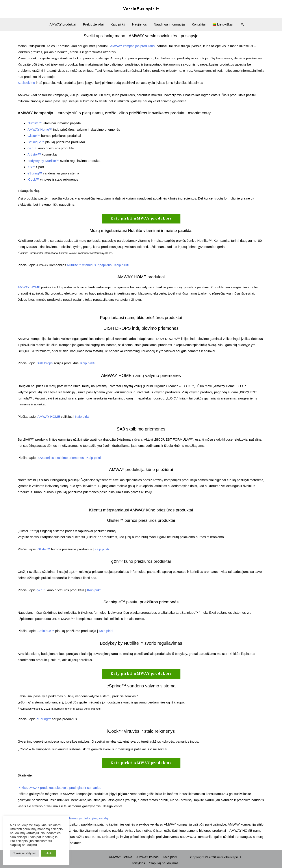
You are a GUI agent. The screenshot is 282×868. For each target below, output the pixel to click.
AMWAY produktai (64, 24)
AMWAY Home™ (40, 129)
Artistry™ (34, 153)
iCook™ (33, 178)
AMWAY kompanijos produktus (133, 46)
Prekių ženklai (94, 24)
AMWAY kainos (148, 854)
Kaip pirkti (118, 24)
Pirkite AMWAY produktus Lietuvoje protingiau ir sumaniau (60, 785)
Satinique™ (36, 141)
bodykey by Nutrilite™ (44, 160)
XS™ (31, 166)
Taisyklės (139, 860)
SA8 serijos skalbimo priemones (61, 456)
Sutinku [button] (48, 853)
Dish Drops (44, 361)
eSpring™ (35, 172)
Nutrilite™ (35, 123)
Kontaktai (198, 24)
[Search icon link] (241, 24)
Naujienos (140, 24)
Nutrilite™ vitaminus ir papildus (90, 263)
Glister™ (34, 135)
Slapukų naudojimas (164, 860)
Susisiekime (26, 83)
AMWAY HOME (29, 285)
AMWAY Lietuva (122, 854)
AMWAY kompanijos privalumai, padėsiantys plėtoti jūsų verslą (63, 815)
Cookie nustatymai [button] (24, 853)
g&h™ (32, 147)
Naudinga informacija (169, 24)
